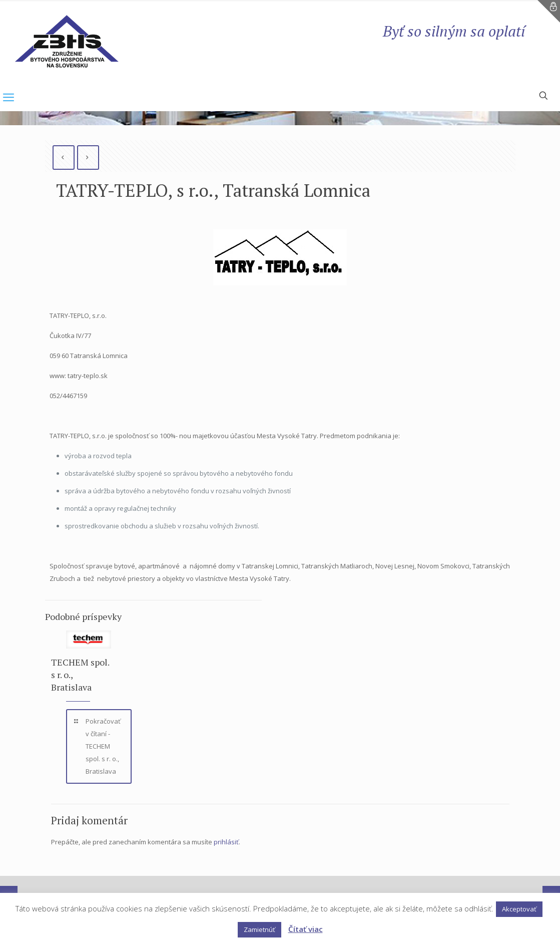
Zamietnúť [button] (259, 929)
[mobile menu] (9, 97)
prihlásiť (226, 842)
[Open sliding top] (549, 11)
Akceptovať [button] (519, 909)
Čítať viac (306, 929)
